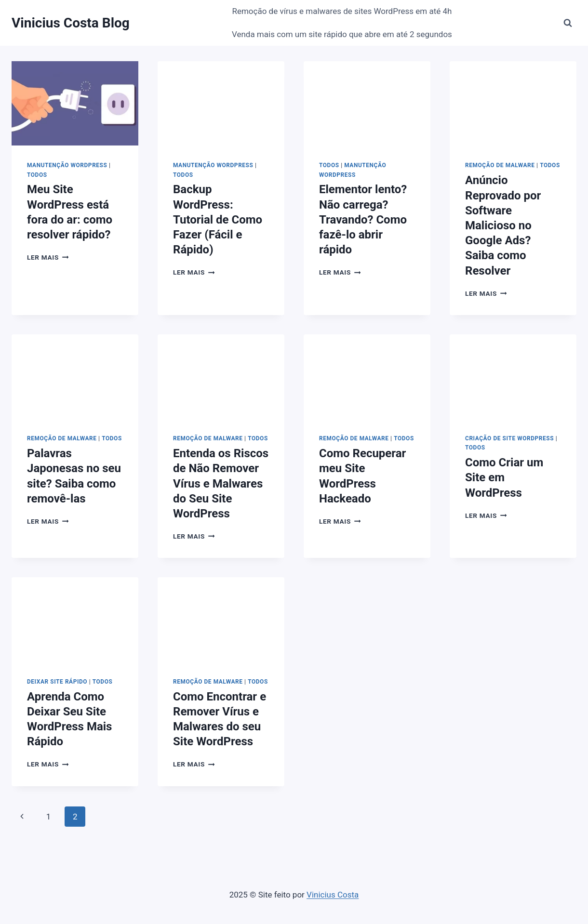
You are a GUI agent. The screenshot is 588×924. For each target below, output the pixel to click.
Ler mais (48, 257)
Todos (37, 175)
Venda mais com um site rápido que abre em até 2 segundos (342, 34)
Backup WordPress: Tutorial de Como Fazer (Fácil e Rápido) (218, 219)
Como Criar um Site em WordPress (504, 477)
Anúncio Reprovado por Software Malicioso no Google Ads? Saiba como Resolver (503, 225)
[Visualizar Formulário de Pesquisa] (568, 23)
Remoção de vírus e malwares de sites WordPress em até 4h (342, 11)
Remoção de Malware (500, 165)
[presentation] (75, 103)
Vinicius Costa (333, 895)
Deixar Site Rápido (57, 682)
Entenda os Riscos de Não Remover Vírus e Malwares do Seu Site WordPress (221, 483)
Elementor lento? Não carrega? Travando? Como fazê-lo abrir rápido (363, 219)
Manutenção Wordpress (67, 165)
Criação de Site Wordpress (509, 438)
